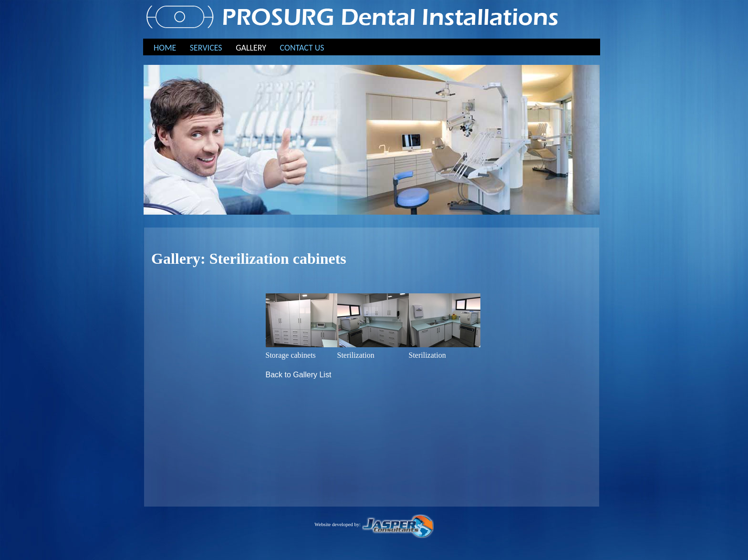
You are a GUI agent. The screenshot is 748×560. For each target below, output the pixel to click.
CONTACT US (302, 48)
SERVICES (206, 48)
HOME (165, 48)
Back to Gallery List (299, 375)
